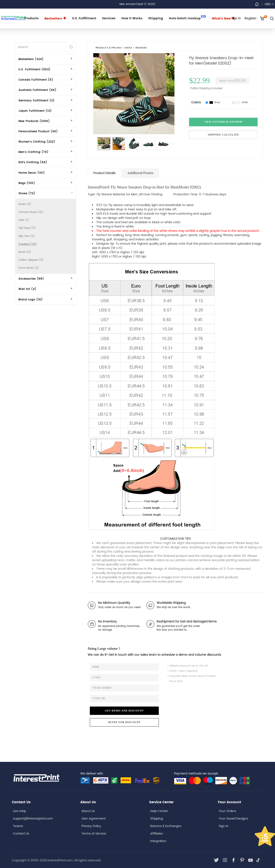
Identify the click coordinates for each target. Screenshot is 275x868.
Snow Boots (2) (29, 268)
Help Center (159, 811)
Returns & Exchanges (166, 826)
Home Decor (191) (32, 173)
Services (109, 18)
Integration (158, 841)
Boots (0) (25, 252)
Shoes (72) (27, 194)
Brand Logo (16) (31, 300)
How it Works (132, 18)
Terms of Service (94, 834)
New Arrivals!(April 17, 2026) (137, 4)
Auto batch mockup (187, 18)
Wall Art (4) (27, 289)
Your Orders (227, 811)
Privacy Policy (91, 826)
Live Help (19, 811)
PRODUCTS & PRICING (108, 48)
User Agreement (94, 819)
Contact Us (21, 834)
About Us (88, 811)
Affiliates (157, 834)
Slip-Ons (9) (27, 236)
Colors (196, 102)
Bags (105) (27, 183)
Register (251, 18)
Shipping (156, 18)
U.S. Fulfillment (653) (34, 70)
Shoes (128, 48)
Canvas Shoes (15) (31, 212)
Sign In (224, 826)
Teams (18, 826)
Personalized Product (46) (38, 132)
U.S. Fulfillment (84, 18)
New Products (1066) (34, 121)
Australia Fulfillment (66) (37, 90)
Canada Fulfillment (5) (36, 80)
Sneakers (141, 48)
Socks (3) (25, 204)
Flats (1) (24, 220)
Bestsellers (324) (31, 59)
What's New (223, 19)
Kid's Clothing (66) (33, 162)
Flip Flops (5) (27, 228)
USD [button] (269, 4)
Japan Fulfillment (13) (35, 111)
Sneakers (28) (28, 244)
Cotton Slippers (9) (31, 260)
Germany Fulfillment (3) (37, 101)
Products (32, 18)
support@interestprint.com (33, 819)
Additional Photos (140, 173)
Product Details (104, 173)
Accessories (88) (31, 279)
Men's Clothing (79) (34, 152)
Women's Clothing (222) (37, 142)
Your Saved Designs (233, 819)
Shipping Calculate (223, 135)
